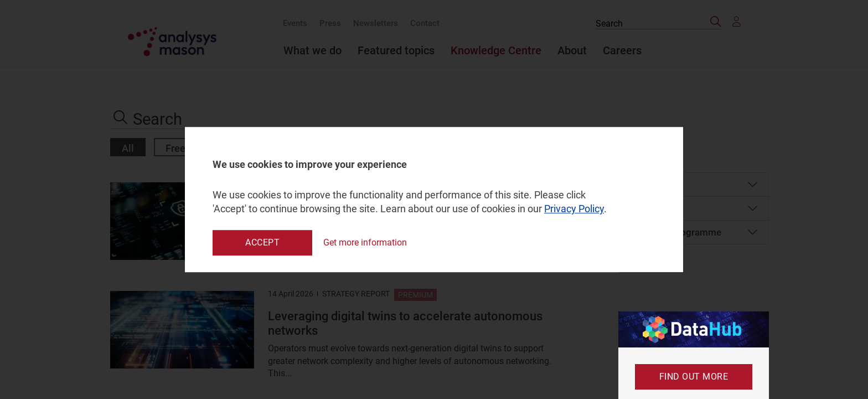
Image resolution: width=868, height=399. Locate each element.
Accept (262, 242)
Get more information (365, 242)
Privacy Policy (574, 209)
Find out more (694, 377)
